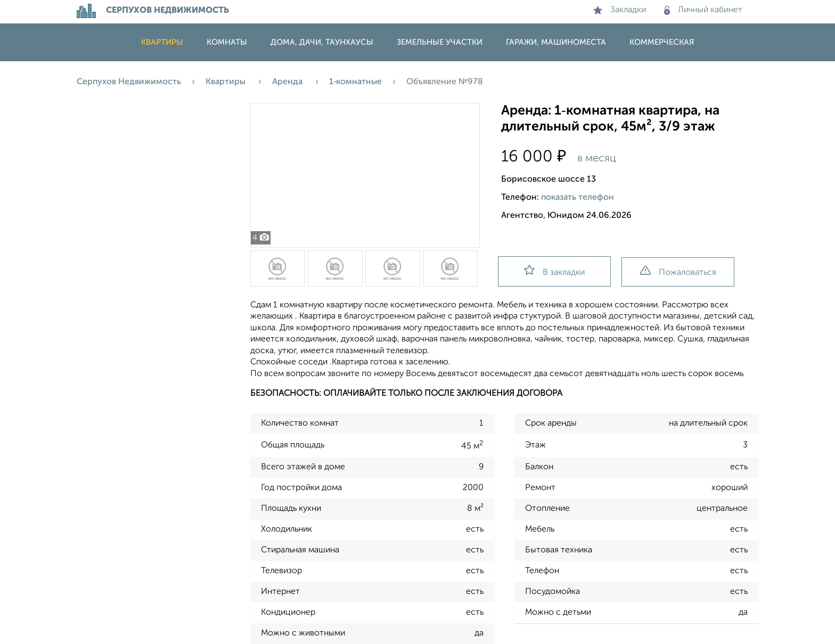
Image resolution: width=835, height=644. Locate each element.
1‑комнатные (355, 82)
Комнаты (227, 42)
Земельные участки (440, 42)
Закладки (620, 10)
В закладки (554, 271)
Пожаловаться (678, 271)
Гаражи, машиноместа (556, 42)
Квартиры (162, 42)
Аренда (288, 82)
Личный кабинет (703, 10)
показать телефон (578, 198)
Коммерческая (662, 42)
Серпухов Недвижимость (129, 82)
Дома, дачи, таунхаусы (322, 42)
